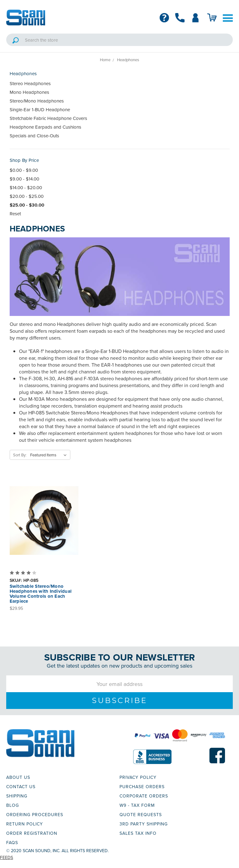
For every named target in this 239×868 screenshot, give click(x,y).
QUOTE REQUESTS (141, 815)
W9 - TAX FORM (137, 805)
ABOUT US (18, 777)
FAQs (12, 843)
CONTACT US (21, 787)
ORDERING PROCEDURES (35, 815)
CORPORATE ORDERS (144, 796)
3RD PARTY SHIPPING (144, 824)
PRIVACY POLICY (138, 777)
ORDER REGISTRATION (32, 833)
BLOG (13, 805)
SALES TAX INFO (138, 833)
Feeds (7, 857)
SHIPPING (17, 796)
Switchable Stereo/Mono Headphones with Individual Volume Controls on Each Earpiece (41, 594)
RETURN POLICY (25, 824)
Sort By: (20, 455)
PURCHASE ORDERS (142, 787)
